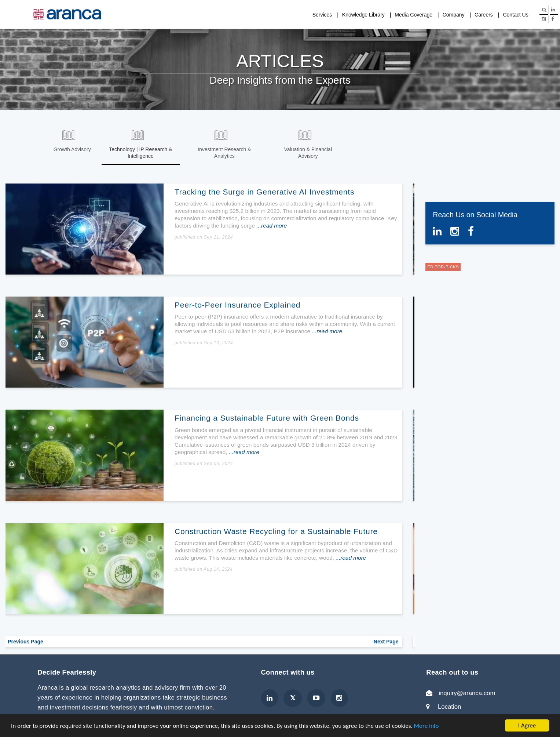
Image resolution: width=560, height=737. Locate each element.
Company (454, 15)
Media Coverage (413, 15)
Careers (484, 15)
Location (449, 706)
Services (322, 15)
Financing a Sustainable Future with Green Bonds (268, 417)
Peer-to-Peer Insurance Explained (239, 304)
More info (427, 726)
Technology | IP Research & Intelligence (140, 153)
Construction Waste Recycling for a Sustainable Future (278, 530)
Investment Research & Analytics (224, 153)
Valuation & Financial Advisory (308, 153)
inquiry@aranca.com (467, 692)
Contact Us (515, 15)
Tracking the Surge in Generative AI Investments (266, 191)
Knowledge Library (363, 15)
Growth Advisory (72, 149)
